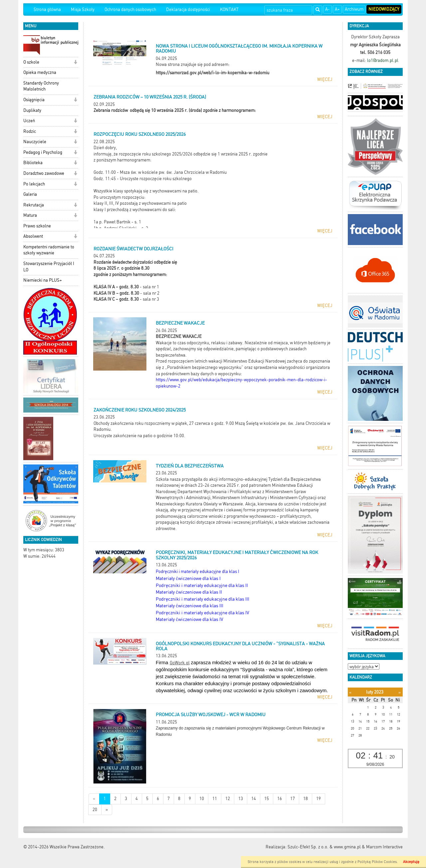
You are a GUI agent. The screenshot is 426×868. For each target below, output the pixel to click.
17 (293, 799)
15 (267, 799)
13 (241, 799)
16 (280, 799)
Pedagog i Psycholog (43, 152)
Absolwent (33, 236)
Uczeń (29, 121)
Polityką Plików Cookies (377, 862)
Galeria (30, 194)
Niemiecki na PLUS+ (43, 280)
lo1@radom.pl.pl (383, 60)
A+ (337, 9)
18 (306, 799)
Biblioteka (33, 163)
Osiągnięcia (34, 100)
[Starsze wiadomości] (107, 810)
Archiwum (354, 9)
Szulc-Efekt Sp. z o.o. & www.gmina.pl (324, 847)
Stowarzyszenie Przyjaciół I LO (49, 267)
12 (228, 799)
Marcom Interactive (384, 847)
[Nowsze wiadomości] (94, 799)
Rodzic (30, 131)
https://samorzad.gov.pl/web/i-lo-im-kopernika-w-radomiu (213, 73)
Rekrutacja (34, 205)
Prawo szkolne (37, 226)
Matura (30, 215)
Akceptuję (411, 862)
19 (319, 799)
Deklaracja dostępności (188, 9)
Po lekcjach (34, 184)
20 (95, 810)
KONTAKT (229, 9)
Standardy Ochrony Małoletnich (41, 86)
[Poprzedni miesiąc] (350, 692)
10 (202, 799)
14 (254, 799)
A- (327, 9)
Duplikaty (32, 110)
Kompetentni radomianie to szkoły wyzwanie (49, 250)
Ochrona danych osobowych (130, 9)
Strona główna (47, 9)
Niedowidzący (384, 9)
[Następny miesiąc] (400, 692)
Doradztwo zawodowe (44, 173)
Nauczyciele (35, 142)
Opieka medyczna (40, 72)
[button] (75, 63)
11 (215, 799)
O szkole (31, 62)
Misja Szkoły (83, 9)
